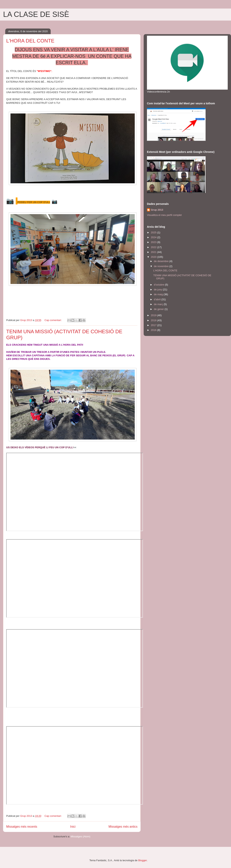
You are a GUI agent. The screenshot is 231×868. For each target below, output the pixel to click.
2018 (154, 320)
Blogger (142, 860)
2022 (154, 247)
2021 (154, 252)
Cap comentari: (53, 320)
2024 (154, 237)
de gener (159, 309)
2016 (154, 330)
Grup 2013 (157, 210)
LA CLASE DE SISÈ (36, 14)
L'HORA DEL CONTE (30, 41)
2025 (154, 232)
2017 (154, 325)
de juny (158, 289)
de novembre (162, 266)
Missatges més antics (123, 827)
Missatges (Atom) (80, 836)
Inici (73, 827)
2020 (154, 257)
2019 (154, 315)
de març (159, 304)
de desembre (162, 261)
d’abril (158, 299)
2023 (154, 242)
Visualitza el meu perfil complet (164, 215)
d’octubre (159, 285)
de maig (159, 294)
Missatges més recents (22, 827)
